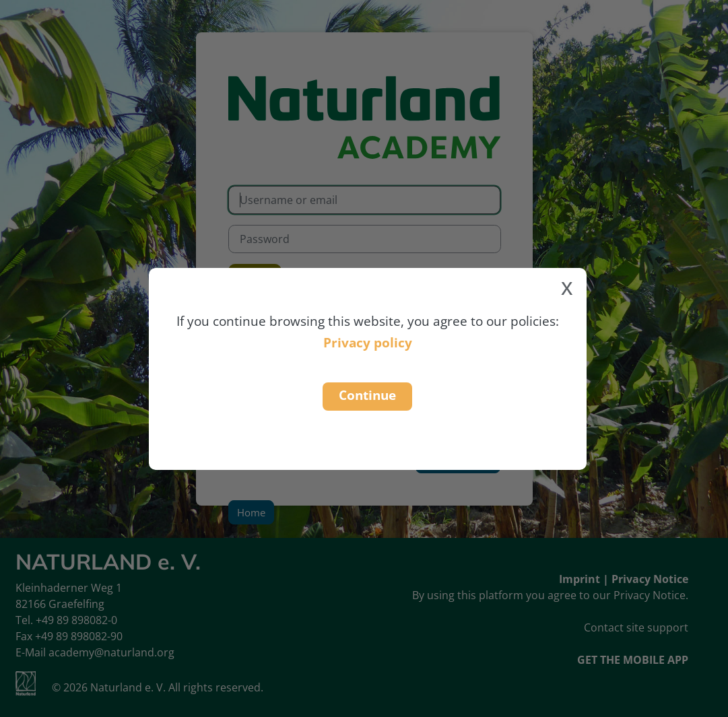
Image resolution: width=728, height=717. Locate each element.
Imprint (580, 579)
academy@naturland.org (111, 652)
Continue (367, 395)
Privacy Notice (650, 579)
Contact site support (636, 627)
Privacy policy (368, 342)
